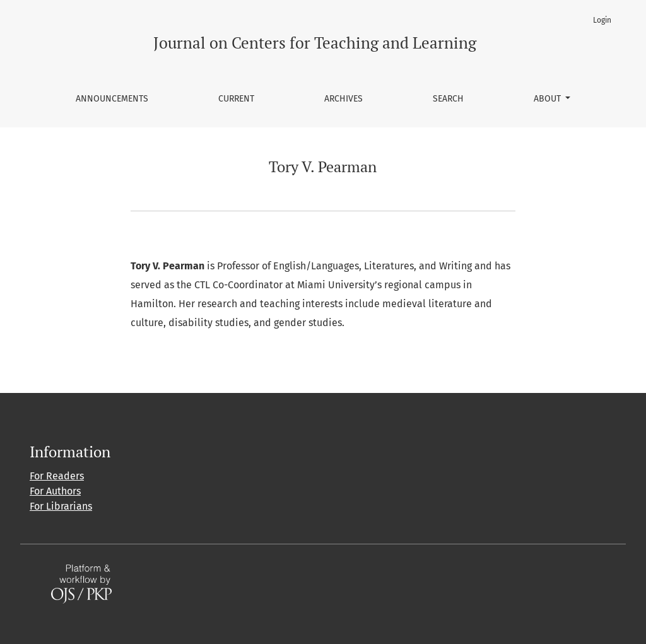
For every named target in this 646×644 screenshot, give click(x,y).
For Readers (57, 476)
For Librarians (61, 506)
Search (448, 99)
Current (236, 99)
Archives (344, 99)
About (549, 99)
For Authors (55, 491)
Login (602, 20)
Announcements (112, 99)
